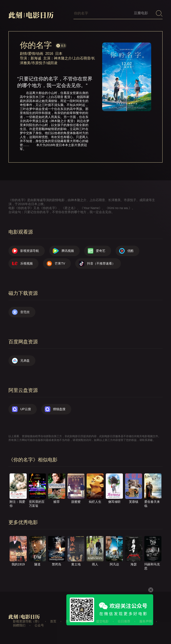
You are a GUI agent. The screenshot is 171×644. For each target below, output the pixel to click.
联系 (84, 621)
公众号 (39, 625)
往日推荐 (124, 621)
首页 (53, 621)
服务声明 (146, 621)
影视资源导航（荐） (27, 621)
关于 (69, 621)
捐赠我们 (19, 625)
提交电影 (102, 621)
